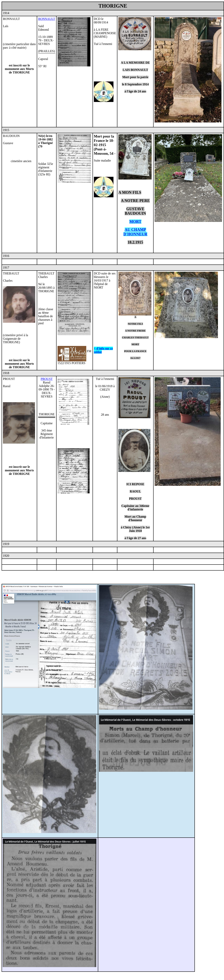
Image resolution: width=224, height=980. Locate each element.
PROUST (47, 379)
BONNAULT (47, 19)
